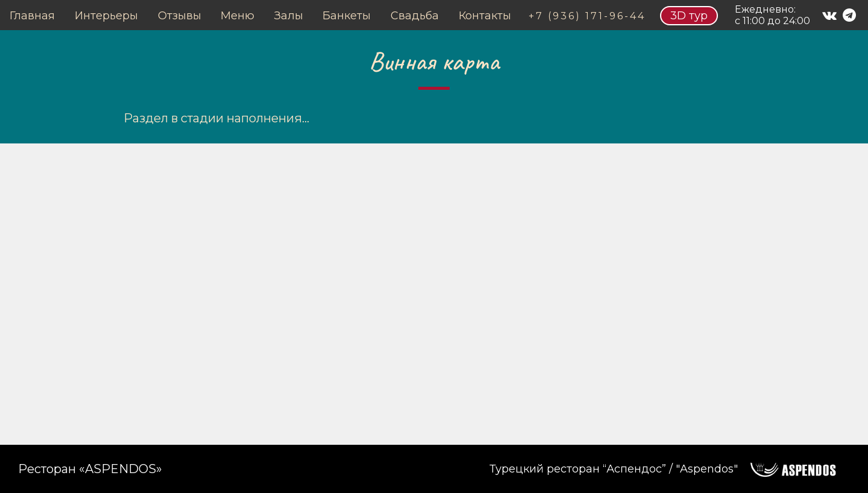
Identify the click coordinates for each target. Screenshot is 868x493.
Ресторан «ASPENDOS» (90, 469)
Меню (237, 16)
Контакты (485, 16)
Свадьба (415, 16)
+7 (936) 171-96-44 (587, 16)
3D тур (689, 16)
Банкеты (347, 16)
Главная (32, 16)
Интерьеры (106, 16)
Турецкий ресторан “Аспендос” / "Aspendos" (614, 469)
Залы (289, 16)
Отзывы (180, 16)
